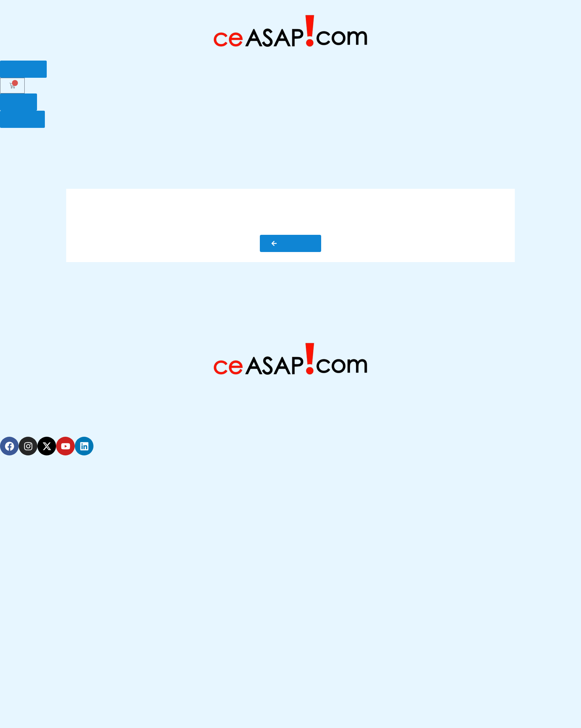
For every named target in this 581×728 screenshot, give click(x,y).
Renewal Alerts (28, 505)
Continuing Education (38, 522)
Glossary (426, 146)
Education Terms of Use (41, 675)
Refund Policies (29, 710)
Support (464, 146)
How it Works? (28, 574)
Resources (22, 591)
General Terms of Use (38, 658)
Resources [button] (555, 146)
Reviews (19, 608)
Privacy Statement (33, 692)
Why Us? (118, 146)
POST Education (286, 146)
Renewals (337, 146)
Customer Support (34, 557)
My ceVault (506, 146)
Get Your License (225, 146)
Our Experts (382, 146)
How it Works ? (166, 146)
